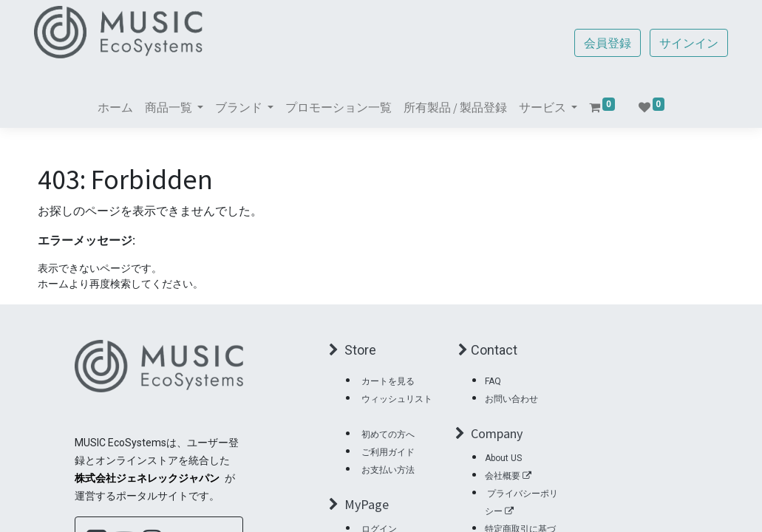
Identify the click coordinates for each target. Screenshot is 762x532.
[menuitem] (115, 107)
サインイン (686, 43)
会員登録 (605, 43)
